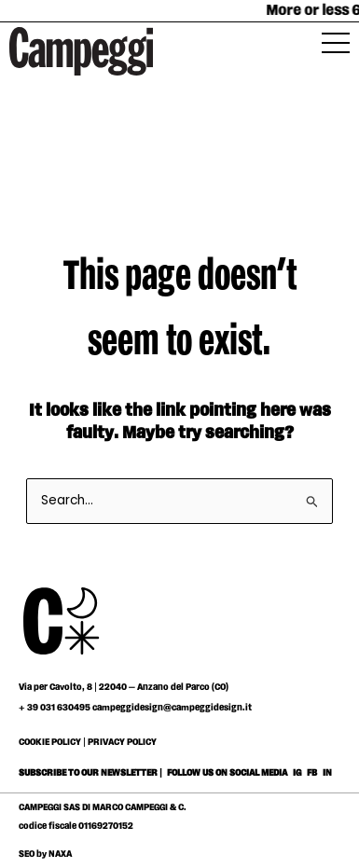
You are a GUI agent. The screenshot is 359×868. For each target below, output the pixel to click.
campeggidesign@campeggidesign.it (172, 708)
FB (313, 773)
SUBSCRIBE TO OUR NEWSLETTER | (90, 773)
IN (327, 773)
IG (297, 773)
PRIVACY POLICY (122, 742)
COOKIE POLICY (50, 742)
